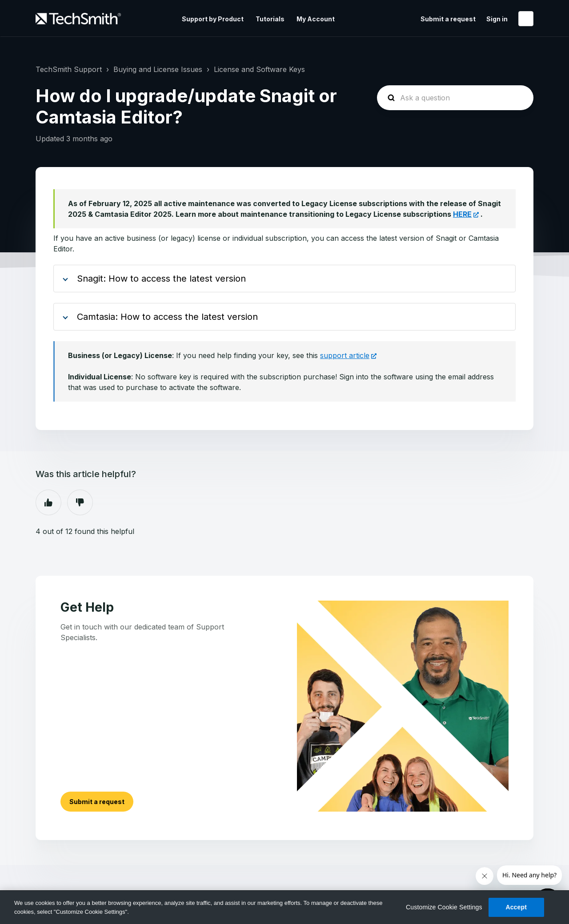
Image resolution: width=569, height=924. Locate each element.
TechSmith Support (69, 69)
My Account (316, 19)
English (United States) (526, 19)
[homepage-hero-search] (455, 98)
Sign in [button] (497, 19)
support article (345, 355)
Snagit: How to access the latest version (161, 279)
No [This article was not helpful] (80, 502)
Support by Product (213, 19)
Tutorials (270, 19)
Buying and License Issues (158, 69)
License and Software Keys (259, 69)
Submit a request (448, 19)
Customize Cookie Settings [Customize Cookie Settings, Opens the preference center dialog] (444, 907)
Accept (516, 907)
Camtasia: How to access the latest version (167, 317)
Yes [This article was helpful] (48, 502)
